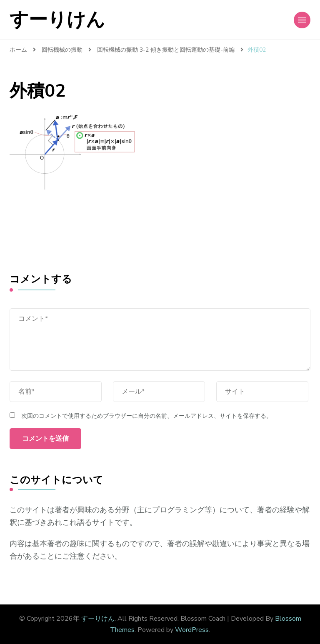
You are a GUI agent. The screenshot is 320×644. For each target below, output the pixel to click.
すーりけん (57, 20)
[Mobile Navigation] (302, 20)
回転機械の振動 (62, 50)
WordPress (192, 630)
